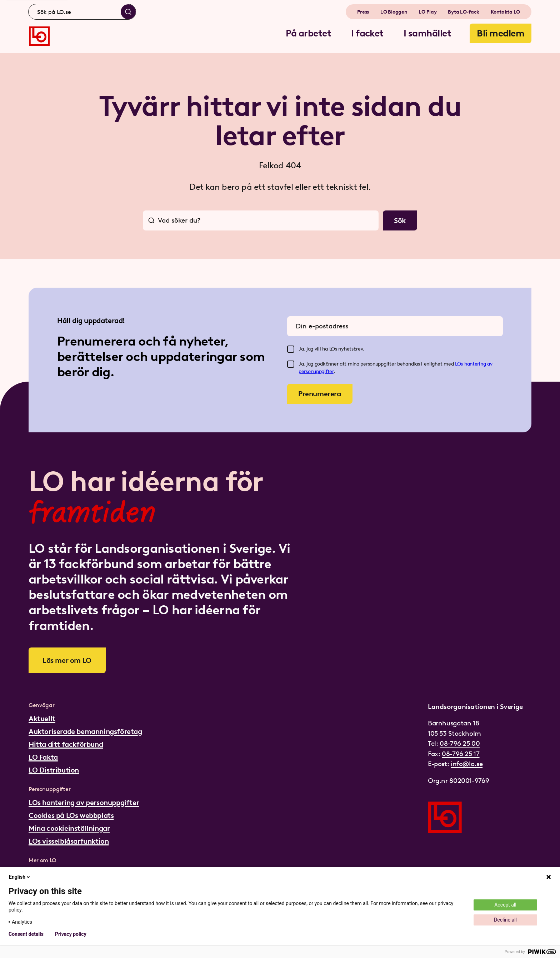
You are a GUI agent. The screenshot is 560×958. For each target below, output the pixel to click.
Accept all (505, 905)
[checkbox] (291, 349)
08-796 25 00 (460, 743)
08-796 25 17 (461, 754)
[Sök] (128, 12)
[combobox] (82, 12)
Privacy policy (71, 934)
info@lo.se (467, 764)
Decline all (505, 920)
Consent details (26, 934)
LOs (460, 364)
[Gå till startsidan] (39, 36)
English (20, 877)
